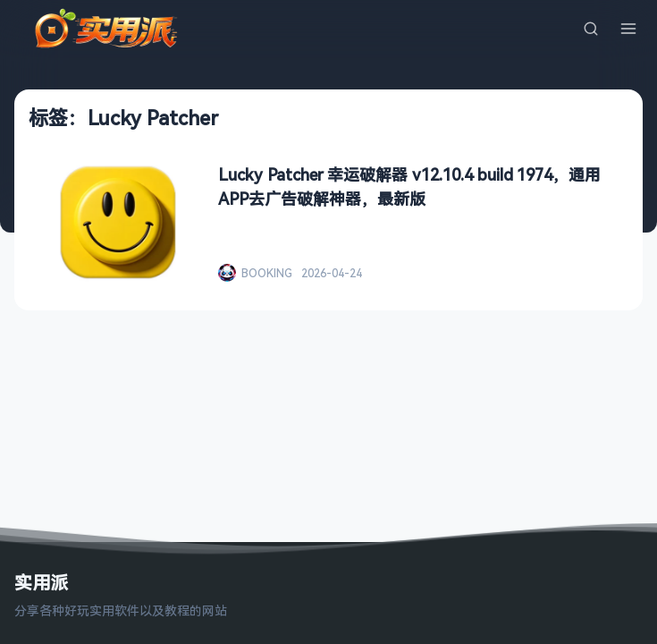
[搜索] (591, 29)
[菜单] (628, 29)
